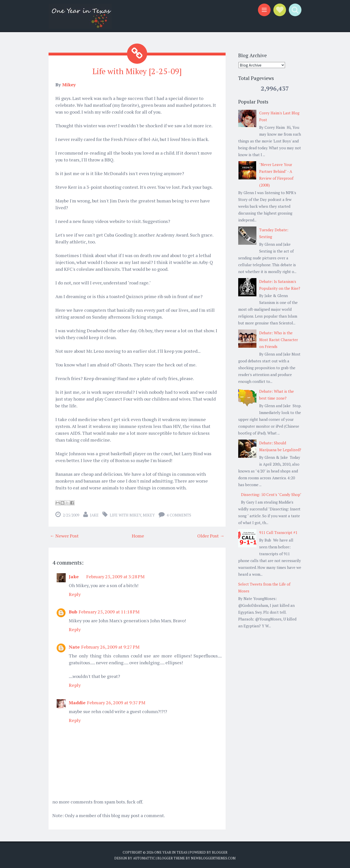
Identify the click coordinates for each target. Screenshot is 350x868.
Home (138, 535)
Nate (74, 647)
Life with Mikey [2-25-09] (137, 71)
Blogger (220, 852)
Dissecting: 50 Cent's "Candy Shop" (271, 494)
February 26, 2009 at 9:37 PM (116, 702)
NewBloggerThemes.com (213, 858)
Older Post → (211, 535)
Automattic (144, 858)
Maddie (77, 702)
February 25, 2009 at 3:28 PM (115, 576)
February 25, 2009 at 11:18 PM (109, 611)
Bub (73, 611)
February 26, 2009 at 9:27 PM (110, 647)
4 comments (179, 515)
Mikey (69, 84)
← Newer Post (64, 535)
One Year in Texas (171, 852)
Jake (94, 515)
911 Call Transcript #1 (278, 532)
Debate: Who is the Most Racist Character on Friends (279, 340)
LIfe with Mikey (125, 515)
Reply (75, 594)
